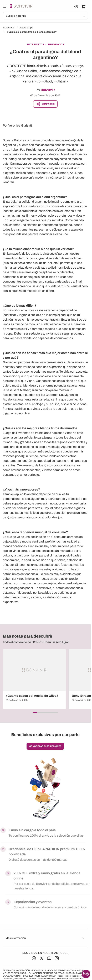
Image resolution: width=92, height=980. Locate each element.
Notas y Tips (26, 28)
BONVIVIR (9, 28)
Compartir (45, 104)
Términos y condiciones (15, 979)
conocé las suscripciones (45, 746)
